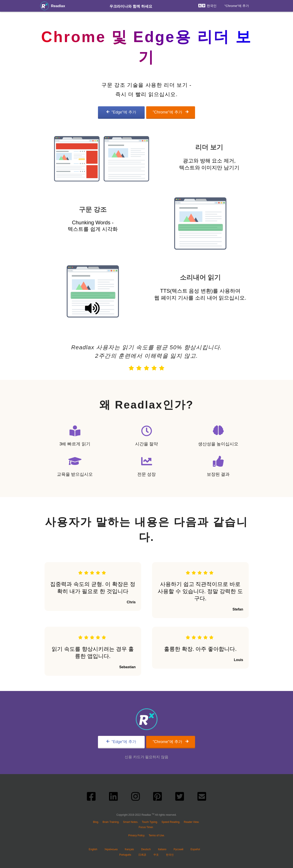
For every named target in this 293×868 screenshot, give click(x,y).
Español (195, 849)
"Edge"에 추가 (121, 112)
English (93, 849)
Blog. (96, 822)
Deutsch (146, 849)
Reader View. (191, 822)
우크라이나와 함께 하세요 (131, 6)
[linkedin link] (113, 798)
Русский (178, 849)
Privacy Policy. (137, 835)
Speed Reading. (171, 822)
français (129, 849)
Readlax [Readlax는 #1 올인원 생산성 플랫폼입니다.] (58, 6)
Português (125, 855)
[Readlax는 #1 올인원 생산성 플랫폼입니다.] (45, 6)
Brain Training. (111, 822)
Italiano (162, 849)
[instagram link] (136, 798)
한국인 (170, 855)
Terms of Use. (157, 835)
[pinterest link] (157, 798)
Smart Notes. (131, 822)
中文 (156, 855)
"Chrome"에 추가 (237, 6)
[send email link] (202, 798)
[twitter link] (180, 798)
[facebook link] (91, 798)
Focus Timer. (146, 827)
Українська (111, 849)
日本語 (142, 855)
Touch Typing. (150, 822)
